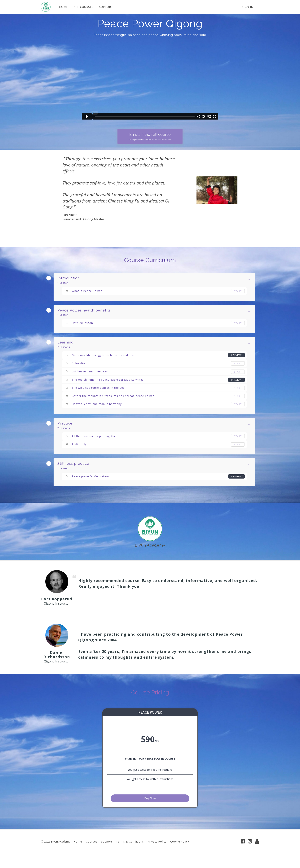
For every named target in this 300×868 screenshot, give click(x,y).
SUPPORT (106, 7)
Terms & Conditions (130, 853)
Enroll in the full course (150, 137)
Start (238, 291)
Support (107, 853)
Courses (92, 853)
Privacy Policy (157, 853)
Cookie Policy (180, 853)
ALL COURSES (84, 7)
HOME (64, 7)
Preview (236, 355)
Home (78, 853)
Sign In (248, 7)
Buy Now (150, 809)
